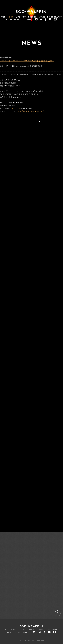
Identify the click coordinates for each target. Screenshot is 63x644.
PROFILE (33, 630)
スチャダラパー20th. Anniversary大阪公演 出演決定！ (27, 61)
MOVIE (42, 630)
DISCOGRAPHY (53, 630)
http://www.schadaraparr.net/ (30, 111)
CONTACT (27, 633)
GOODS (18, 633)
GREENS (16, 108)
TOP (6, 630)
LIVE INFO (22, 630)
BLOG (9, 633)
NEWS (13, 630)
